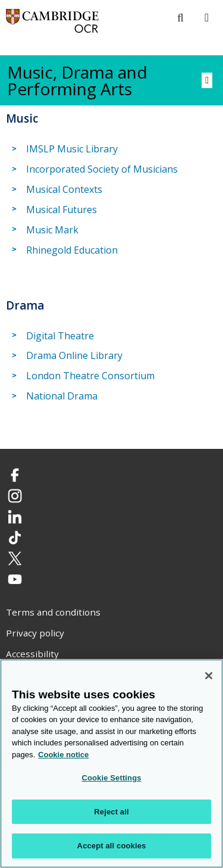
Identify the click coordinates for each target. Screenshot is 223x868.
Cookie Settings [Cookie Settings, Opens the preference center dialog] (111, 778)
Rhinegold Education (72, 250)
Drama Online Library (74, 356)
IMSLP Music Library (72, 149)
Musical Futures (62, 210)
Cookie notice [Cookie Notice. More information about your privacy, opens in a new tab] (63, 755)
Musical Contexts (64, 189)
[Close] (209, 676)
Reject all (111, 812)
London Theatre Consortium (90, 376)
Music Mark (52, 230)
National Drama (62, 396)
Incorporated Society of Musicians (102, 169)
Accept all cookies (112, 846)
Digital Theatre (60, 336)
